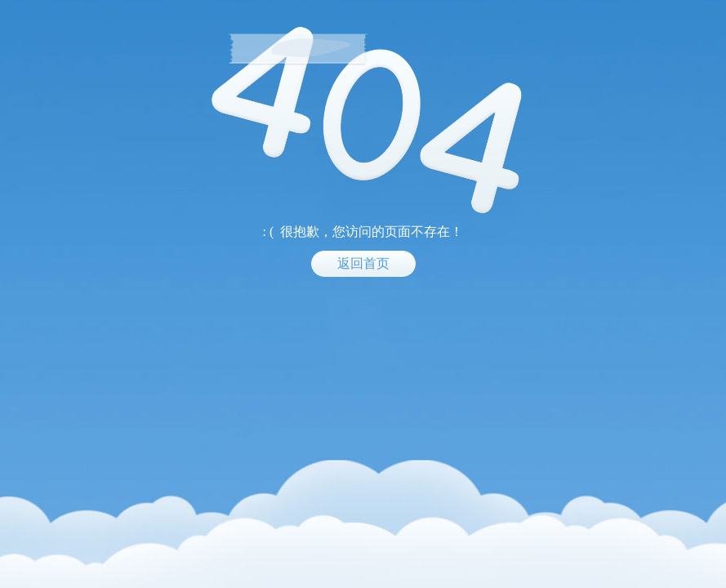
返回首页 (363, 263)
